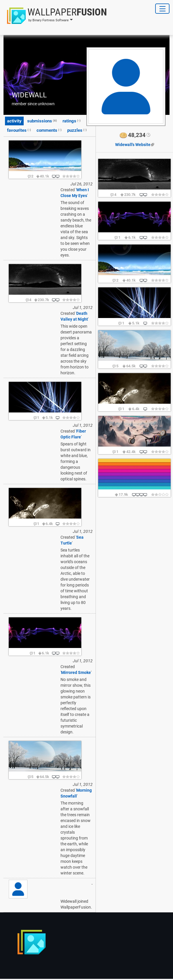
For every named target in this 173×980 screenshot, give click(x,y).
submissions (42, 121)
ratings (72, 121)
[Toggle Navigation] (162, 9)
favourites (19, 130)
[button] (55, 16)
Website (133, 145)
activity (14, 121)
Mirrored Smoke (76, 672)
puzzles (77, 130)
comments (49, 130)
